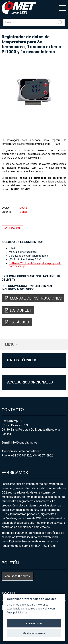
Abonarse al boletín (18, 576)
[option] (34, 92)
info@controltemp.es (24, 443)
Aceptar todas (34, 623)
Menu (10, 344)
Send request (12, 228)
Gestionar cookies (34, 633)
